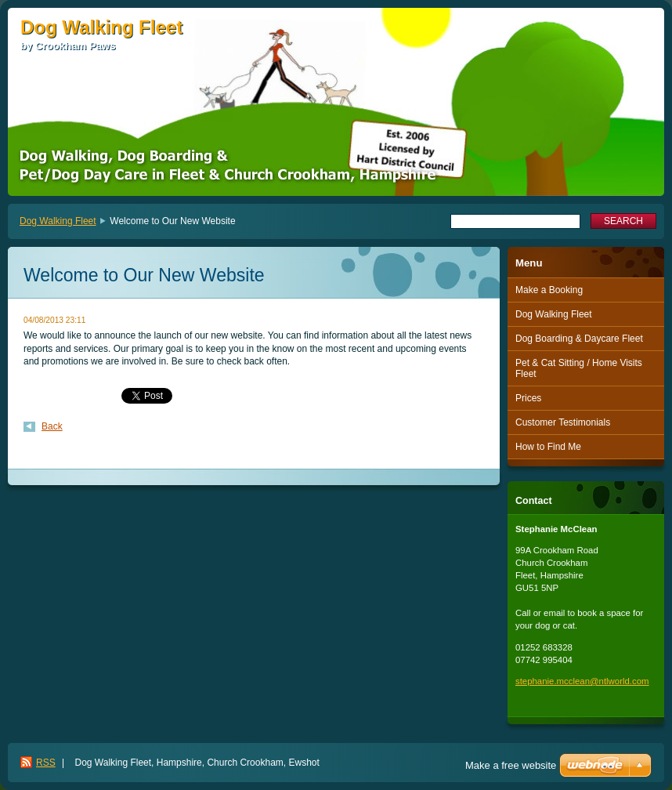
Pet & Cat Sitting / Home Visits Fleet (579, 368)
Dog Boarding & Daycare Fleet (579, 339)
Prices (528, 398)
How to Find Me (548, 447)
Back (52, 426)
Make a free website (511, 765)
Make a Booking (549, 290)
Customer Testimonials (563, 422)
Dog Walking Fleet (58, 221)
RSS (46, 763)
